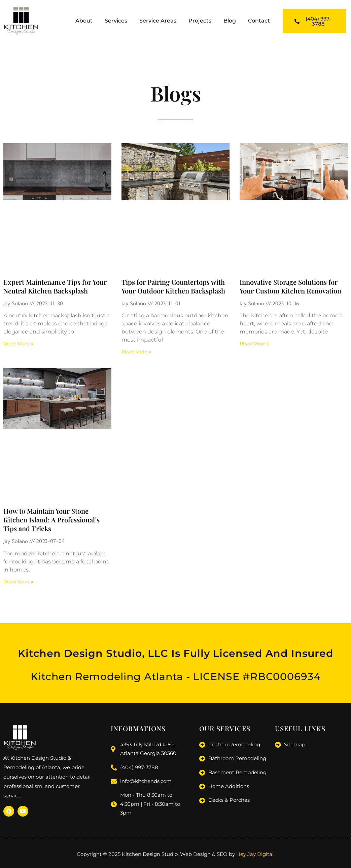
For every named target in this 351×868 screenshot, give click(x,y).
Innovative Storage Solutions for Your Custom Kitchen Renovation (290, 286)
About (84, 21)
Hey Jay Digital (255, 853)
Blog (230, 21)
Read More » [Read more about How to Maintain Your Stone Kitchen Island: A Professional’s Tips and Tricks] (18, 582)
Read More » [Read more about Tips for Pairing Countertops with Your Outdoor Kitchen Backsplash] (136, 352)
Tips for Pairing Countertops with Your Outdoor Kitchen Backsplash (173, 286)
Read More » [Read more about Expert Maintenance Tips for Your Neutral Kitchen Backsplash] (18, 344)
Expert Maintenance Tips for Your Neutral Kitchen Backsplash (55, 286)
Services (116, 21)
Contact (259, 21)
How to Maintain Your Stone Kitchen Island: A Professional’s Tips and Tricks (51, 520)
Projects (200, 21)
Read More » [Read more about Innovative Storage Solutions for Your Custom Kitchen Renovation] (255, 344)
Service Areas (158, 21)
